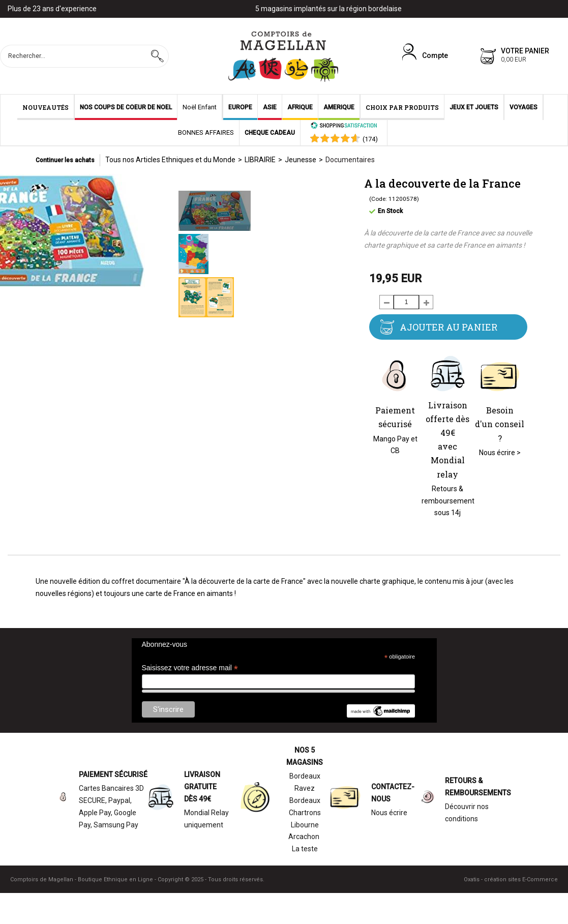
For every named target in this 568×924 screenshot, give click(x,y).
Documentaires (350, 160)
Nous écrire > (500, 453)
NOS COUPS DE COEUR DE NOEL (126, 107)
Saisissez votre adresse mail (190, 668)
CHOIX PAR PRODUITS (402, 107)
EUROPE (240, 107)
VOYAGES (524, 107)
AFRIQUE (300, 107)
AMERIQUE (339, 107)
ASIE (270, 107)
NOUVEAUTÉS (46, 107)
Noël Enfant (200, 107)
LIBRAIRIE (260, 160)
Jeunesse (301, 160)
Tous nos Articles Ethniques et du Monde (170, 160)
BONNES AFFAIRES (206, 132)
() (370, 139)
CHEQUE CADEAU (270, 133)
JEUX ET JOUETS (474, 107)
